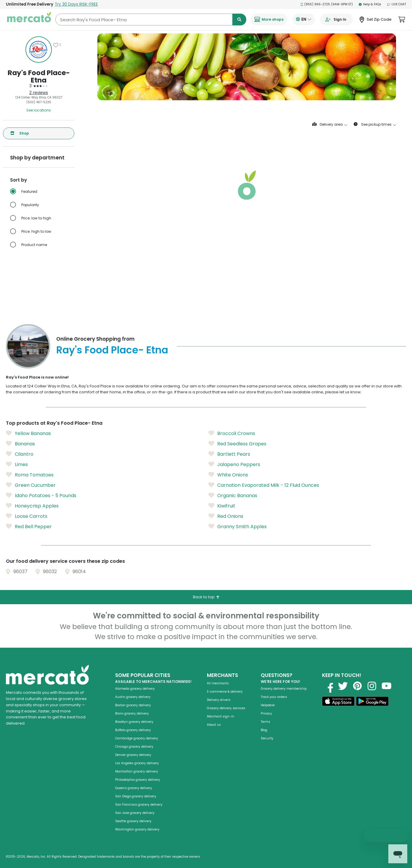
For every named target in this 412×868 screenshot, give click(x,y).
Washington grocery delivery (137, 829)
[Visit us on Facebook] (329, 686)
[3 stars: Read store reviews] (39, 86)
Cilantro (20, 454)
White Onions (228, 475)
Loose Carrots (27, 516)
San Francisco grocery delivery (139, 805)
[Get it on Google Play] (372, 702)
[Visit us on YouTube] (387, 686)
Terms (265, 722)
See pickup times (375, 125)
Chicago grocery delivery (134, 747)
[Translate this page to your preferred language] (304, 20)
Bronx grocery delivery (132, 713)
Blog (264, 730)
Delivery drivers (219, 700)
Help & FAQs (370, 4)
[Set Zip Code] (376, 20)
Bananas (20, 444)
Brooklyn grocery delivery (134, 722)
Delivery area (330, 125)
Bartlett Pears (229, 454)
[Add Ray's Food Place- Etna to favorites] (57, 45)
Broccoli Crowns (232, 434)
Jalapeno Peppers (234, 465)
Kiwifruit (222, 506)
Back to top (206, 597)
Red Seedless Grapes (237, 444)
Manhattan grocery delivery (137, 771)
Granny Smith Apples (238, 527)
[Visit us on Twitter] (343, 686)
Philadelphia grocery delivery (138, 780)
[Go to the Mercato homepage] (29, 20)
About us (214, 725)
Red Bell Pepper (29, 527)
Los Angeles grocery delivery (137, 763)
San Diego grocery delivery (136, 796)
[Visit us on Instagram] (372, 686)
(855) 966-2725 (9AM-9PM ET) (327, 4)
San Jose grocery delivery (135, 813)
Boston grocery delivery (133, 705)
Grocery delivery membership (284, 689)
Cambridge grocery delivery (137, 738)
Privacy (266, 713)
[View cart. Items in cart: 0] (402, 20)
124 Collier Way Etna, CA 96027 (39, 97)
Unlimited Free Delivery (52, 4)
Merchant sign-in (221, 716)
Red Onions (226, 516)
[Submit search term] (239, 20)
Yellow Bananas (28, 434)
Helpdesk (268, 705)
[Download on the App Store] (338, 702)
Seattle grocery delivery (133, 821)
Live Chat (397, 4)
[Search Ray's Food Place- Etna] (151, 20)
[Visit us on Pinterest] (358, 686)
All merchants (218, 683)
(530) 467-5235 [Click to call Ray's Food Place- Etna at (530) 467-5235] (39, 102)
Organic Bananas (233, 496)
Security (267, 738)
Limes (17, 465)
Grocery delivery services (226, 708)
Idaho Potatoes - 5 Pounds (41, 496)
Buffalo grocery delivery (133, 730)
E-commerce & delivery (225, 692)
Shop (20, 133)
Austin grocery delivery (133, 697)
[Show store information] (39, 50)
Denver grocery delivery (133, 755)
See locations (39, 110)
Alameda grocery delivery (135, 689)
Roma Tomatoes (30, 475)
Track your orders (274, 697)
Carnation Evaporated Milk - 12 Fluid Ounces (264, 485)
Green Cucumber (31, 485)
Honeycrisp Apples (32, 506)
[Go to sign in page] (337, 20)
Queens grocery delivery (134, 788)
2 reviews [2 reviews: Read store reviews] (39, 93)
